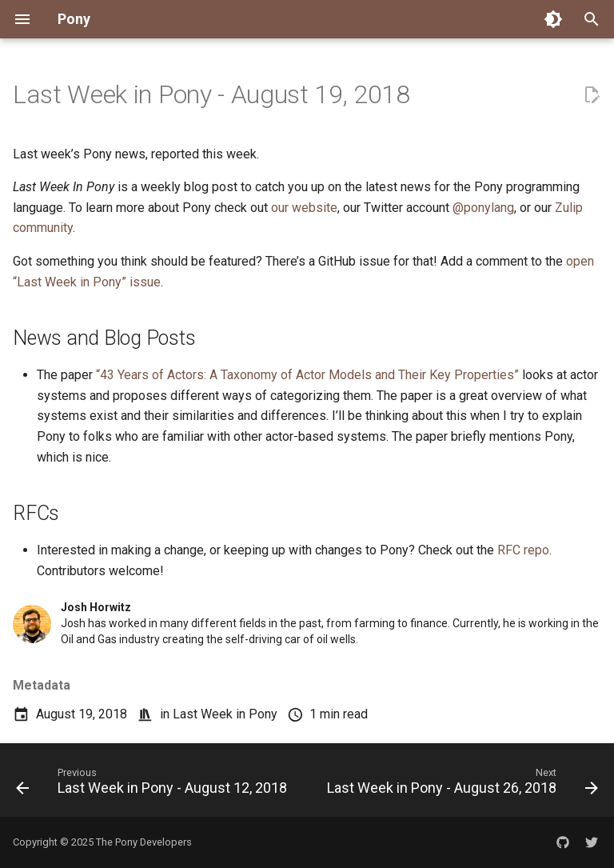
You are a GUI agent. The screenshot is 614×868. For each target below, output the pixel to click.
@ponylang (483, 208)
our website (304, 208)
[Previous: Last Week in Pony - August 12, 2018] (153, 785)
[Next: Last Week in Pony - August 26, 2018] (461, 785)
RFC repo (523, 550)
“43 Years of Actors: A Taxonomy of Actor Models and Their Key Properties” (307, 375)
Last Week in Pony (225, 714)
